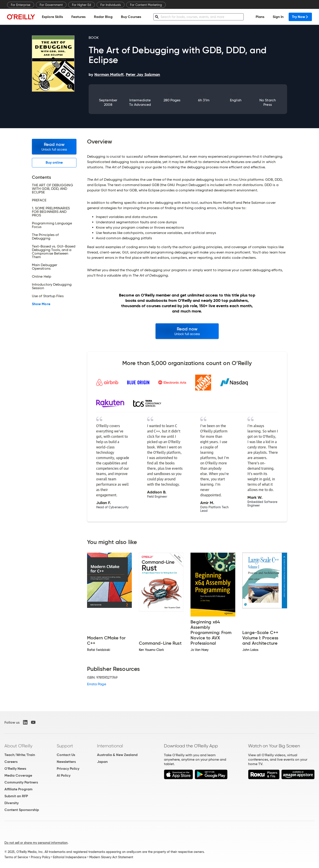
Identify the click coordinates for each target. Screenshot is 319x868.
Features (78, 17)
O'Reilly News (15, 769)
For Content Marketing (146, 5)
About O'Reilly (18, 746)
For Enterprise (21, 5)
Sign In (278, 17)
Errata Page (97, 684)
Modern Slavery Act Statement (111, 857)
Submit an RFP (16, 796)
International (110, 746)
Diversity (12, 803)
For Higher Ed (82, 5)
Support (65, 746)
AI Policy (64, 775)
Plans (260, 17)
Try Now (300, 17)
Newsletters (66, 762)
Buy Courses (131, 17)
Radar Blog (103, 17)
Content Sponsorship (22, 810)
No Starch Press (268, 102)
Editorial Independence (70, 857)
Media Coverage (18, 775)
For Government (51, 5)
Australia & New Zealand (117, 755)
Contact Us (66, 755)
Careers (11, 762)
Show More (41, 304)
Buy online (54, 162)
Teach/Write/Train (20, 755)
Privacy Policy (68, 769)
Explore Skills (52, 17)
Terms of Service (16, 857)
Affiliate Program (18, 789)
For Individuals (111, 5)
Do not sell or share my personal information (36, 843)
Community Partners (21, 782)
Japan (102, 762)
